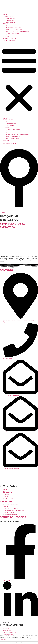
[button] (19, 79)
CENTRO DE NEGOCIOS (10, 40)
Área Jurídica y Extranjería (13, 28)
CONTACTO (6, 270)
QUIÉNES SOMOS (8, 17)
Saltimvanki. (3, 640)
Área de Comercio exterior (13, 33)
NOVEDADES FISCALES (10, 39)
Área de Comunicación (12, 35)
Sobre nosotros (10, 18)
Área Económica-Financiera (14, 26)
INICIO (5, 15)
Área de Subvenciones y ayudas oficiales (17, 31)
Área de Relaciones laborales (14, 29)
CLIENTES (6, 37)
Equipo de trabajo (11, 20)
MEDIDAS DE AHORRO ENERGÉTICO (12, 226)
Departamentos (10, 22)
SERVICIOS (6, 24)
